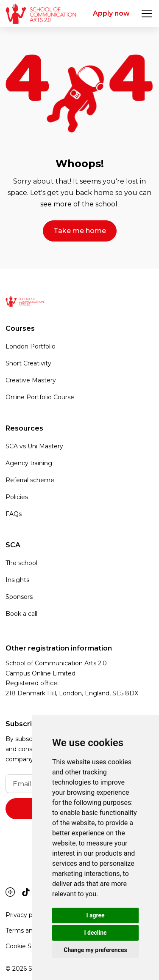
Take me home (80, 231)
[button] (145, 14)
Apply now (111, 13)
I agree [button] (95, 915)
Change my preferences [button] (95, 950)
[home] (41, 14)
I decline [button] (95, 933)
